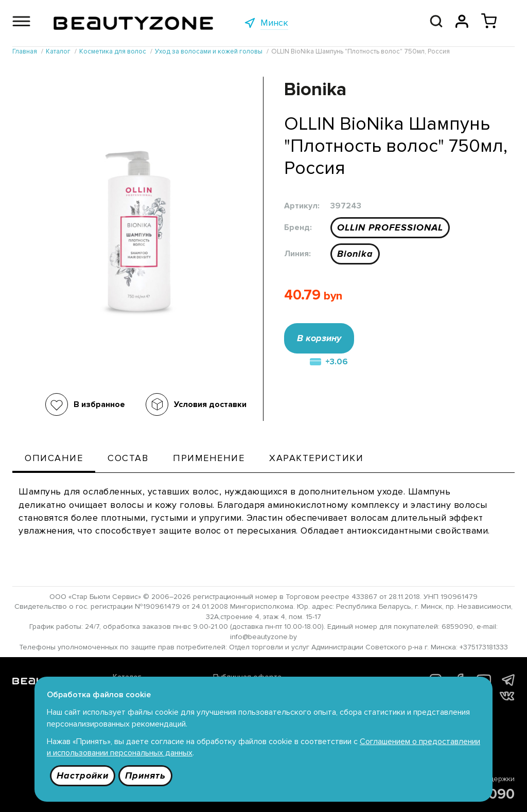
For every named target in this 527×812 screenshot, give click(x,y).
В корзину (319, 338)
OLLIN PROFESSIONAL (390, 227)
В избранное (99, 404)
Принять (145, 775)
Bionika (355, 254)
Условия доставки (210, 404)
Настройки (83, 775)
